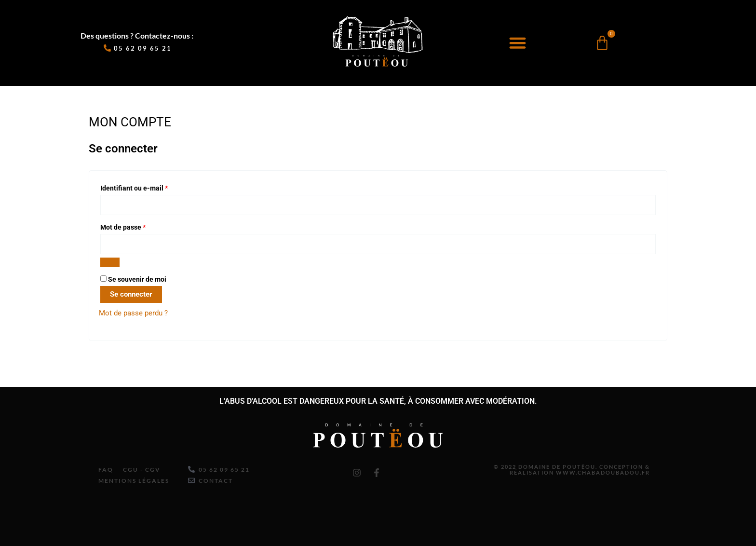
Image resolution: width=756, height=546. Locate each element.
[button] (518, 43)
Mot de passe (140, 226)
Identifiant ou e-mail (151, 187)
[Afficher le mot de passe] (110, 263)
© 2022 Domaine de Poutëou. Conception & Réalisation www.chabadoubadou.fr (564, 468)
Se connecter (131, 295)
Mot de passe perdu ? (133, 314)
